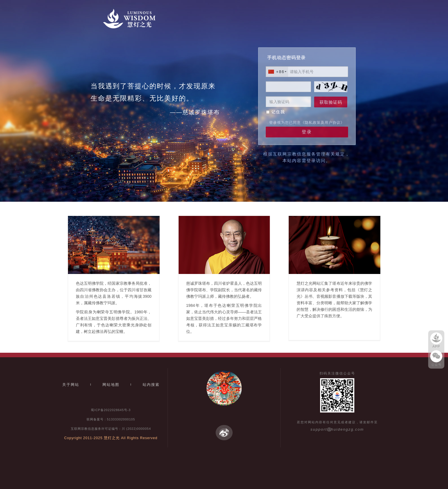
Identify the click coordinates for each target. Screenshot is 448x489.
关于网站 (71, 385)
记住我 (278, 112)
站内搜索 (151, 385)
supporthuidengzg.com (337, 429)
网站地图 (111, 385)
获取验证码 (331, 102)
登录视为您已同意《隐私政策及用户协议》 (307, 123)
